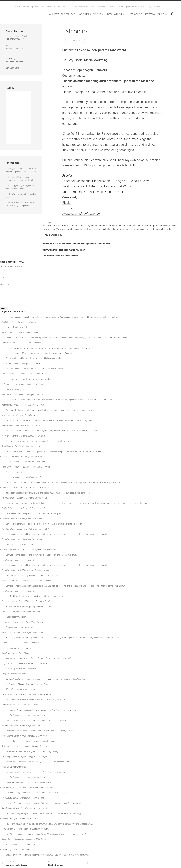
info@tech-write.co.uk (15, 49)
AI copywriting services (62, 14)
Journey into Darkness (16, 61)
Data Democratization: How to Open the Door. (93, 192)
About (161, 14)
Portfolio (150, 14)
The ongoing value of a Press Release (60, 256)
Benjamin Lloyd (12, 68)
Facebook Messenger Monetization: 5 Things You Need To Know (106, 181)
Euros (137, 165)
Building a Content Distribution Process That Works (97, 186)
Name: (3, 270)
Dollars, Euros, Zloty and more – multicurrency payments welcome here (76, 244)
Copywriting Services (89, 14)
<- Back (67, 208)
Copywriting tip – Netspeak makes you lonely (64, 250)
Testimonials (135, 14)
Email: (3, 277)
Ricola (66, 203)
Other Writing (114, 14)
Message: (5, 285)
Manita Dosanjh (73, 92)
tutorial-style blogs (134, 139)
